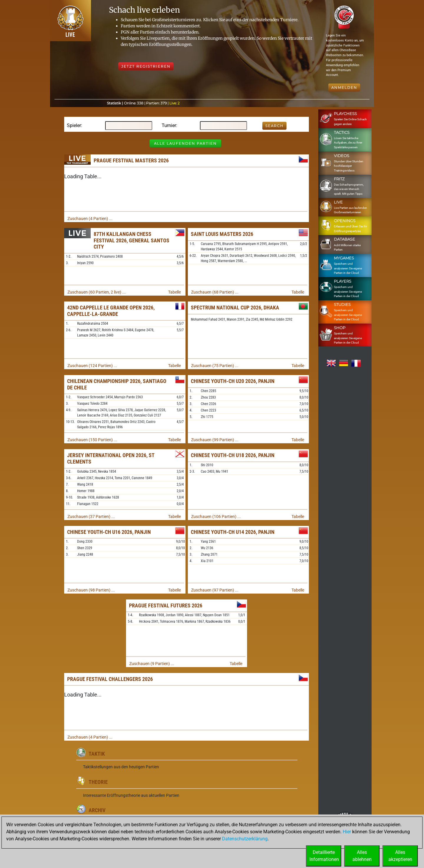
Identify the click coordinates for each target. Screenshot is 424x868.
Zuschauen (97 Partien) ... (215, 590)
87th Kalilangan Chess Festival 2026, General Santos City (131, 240)
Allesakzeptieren (400, 856)
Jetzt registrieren (146, 66)
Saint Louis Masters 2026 (222, 234)
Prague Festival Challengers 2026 (110, 679)
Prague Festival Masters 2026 (131, 160)
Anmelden (344, 88)
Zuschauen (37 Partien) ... (91, 517)
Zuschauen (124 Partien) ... (92, 366)
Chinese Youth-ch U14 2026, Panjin (233, 532)
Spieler (74, 125)
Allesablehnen (362, 856)
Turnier (169, 125)
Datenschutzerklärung (245, 839)
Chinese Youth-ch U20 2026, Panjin (233, 381)
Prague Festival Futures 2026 (166, 605)
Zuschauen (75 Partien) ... (215, 366)
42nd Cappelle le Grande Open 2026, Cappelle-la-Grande (111, 311)
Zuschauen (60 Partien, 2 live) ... (97, 292)
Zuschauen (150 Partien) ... (92, 440)
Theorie (98, 782)
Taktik (97, 754)
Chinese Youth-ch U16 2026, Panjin (109, 532)
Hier (347, 832)
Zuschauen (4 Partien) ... (90, 219)
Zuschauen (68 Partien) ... (215, 292)
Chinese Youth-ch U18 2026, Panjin (233, 455)
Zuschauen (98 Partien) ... (91, 590)
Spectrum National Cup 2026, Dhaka (235, 308)
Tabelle (174, 292)
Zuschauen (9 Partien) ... (152, 664)
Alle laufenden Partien (185, 143)
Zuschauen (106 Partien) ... (216, 517)
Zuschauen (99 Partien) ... (215, 440)
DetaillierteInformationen (324, 856)
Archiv (97, 810)
